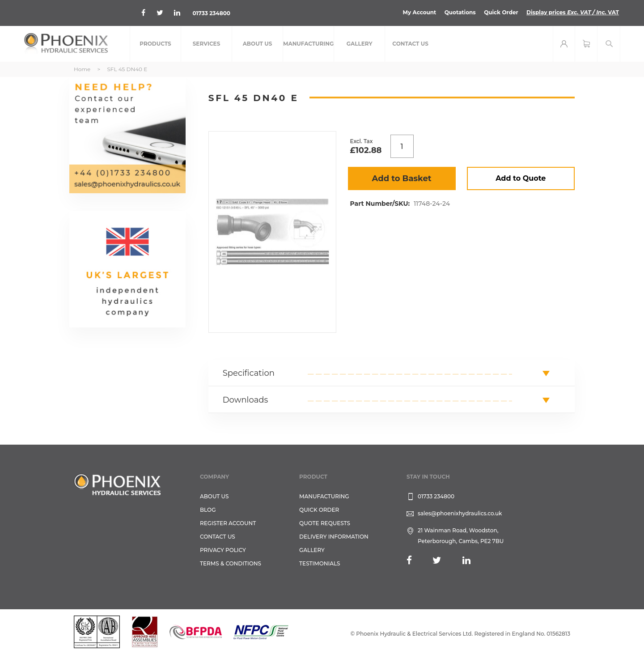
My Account (420, 12)
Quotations (460, 12)
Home (82, 69)
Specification (249, 373)
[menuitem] (155, 44)
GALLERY (312, 550)
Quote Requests (325, 523)
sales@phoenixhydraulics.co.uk (460, 513)
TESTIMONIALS (320, 563)
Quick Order (501, 12)
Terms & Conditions (231, 563)
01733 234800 (211, 13)
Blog (208, 510)
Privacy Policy (223, 550)
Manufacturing (324, 496)
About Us (214, 496)
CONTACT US (218, 537)
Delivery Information (334, 537)
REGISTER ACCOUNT (228, 523)
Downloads (246, 400)
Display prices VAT (573, 12)
